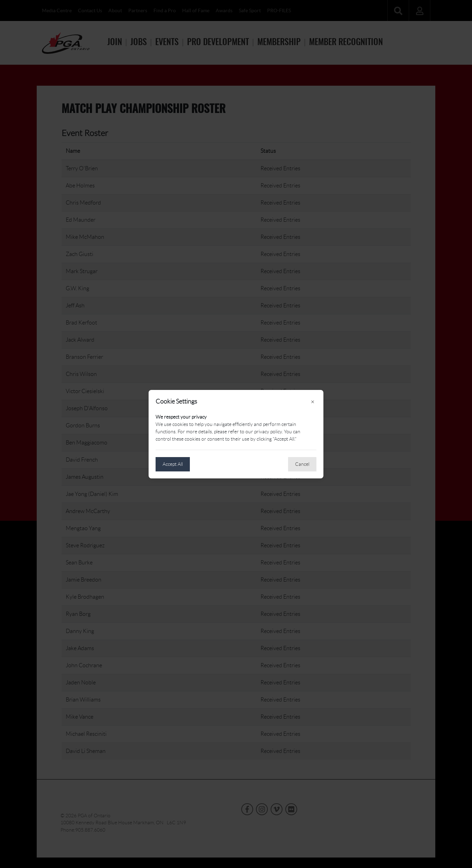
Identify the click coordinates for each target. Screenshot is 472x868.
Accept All (173, 464)
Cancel (302, 464)
